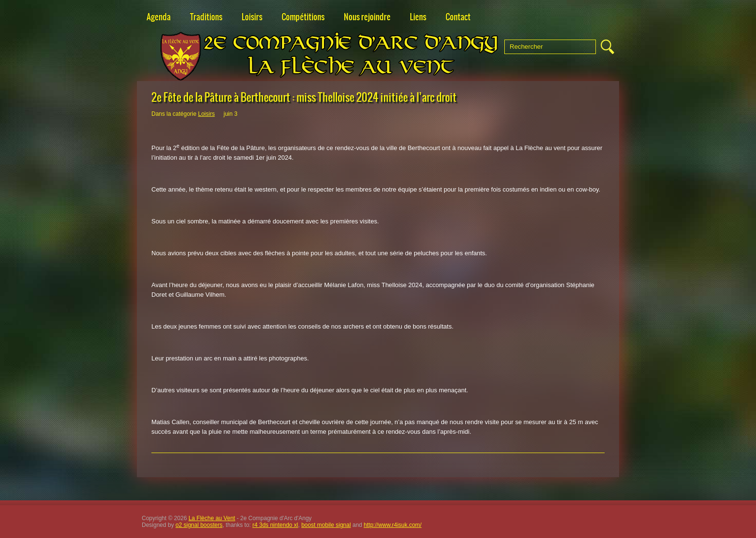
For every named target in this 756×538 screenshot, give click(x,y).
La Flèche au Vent (212, 518)
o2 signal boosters (199, 525)
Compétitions (303, 17)
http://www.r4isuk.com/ (392, 525)
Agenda (159, 17)
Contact (458, 17)
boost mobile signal (326, 525)
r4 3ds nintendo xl (276, 525)
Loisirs (252, 17)
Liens (418, 17)
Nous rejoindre (367, 17)
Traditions (206, 17)
